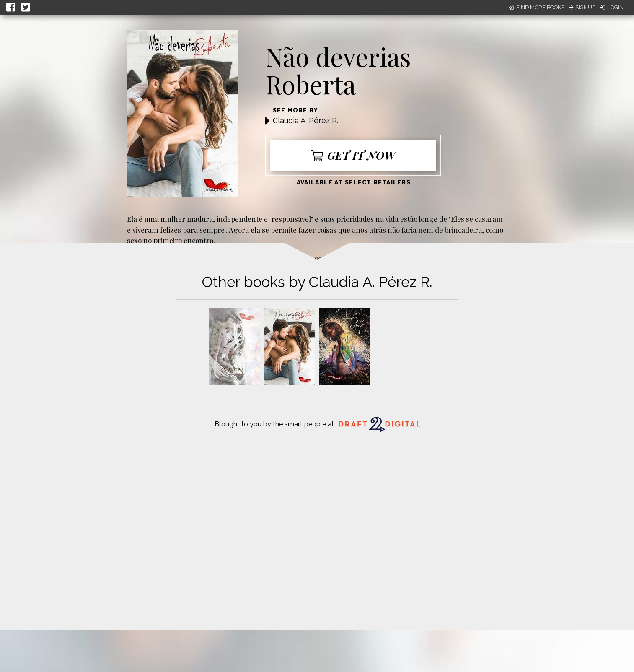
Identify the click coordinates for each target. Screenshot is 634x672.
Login (612, 7)
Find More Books (537, 7)
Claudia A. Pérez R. (305, 121)
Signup (582, 7)
